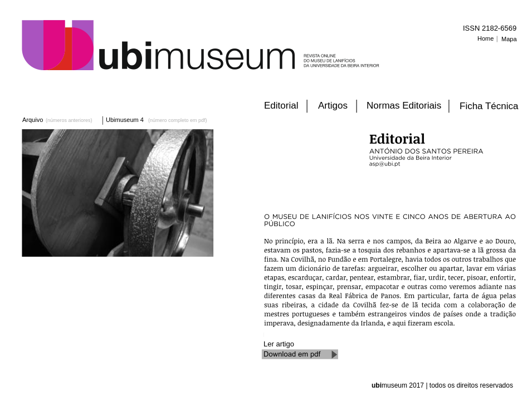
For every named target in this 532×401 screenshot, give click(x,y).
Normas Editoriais (404, 106)
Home (485, 38)
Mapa (509, 39)
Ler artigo (280, 344)
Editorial (281, 106)
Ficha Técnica (489, 106)
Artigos (333, 106)
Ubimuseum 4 (125, 120)
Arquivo (33, 120)
